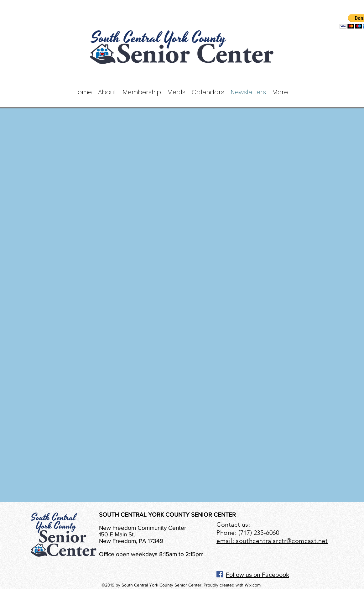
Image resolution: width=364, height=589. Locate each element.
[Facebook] (220, 574)
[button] (107, 92)
